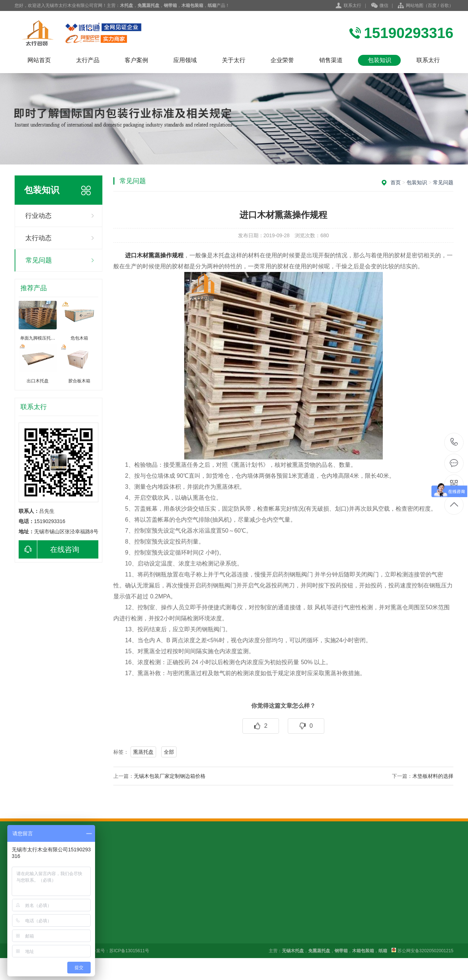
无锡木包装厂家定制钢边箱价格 (170, 776)
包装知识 (380, 60)
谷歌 (445, 5)
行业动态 (38, 216)
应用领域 (185, 60)
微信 (380, 6)
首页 (396, 182)
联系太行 (352, 5)
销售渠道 (331, 60)
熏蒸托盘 (143, 752)
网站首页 (39, 60)
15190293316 (454, 442)
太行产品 (88, 60)
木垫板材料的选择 (433, 776)
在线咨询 (49, 549)
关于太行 (234, 60)
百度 (432, 5)
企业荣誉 (282, 60)
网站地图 (415, 5)
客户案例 (136, 60)
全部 (169, 752)
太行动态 (38, 238)
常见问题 (39, 260)
